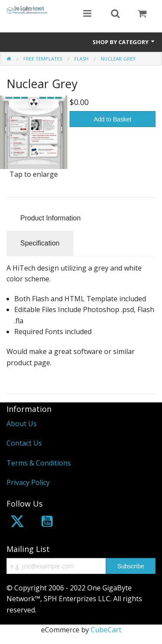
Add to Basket (113, 119)
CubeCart (106, 630)
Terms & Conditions (39, 463)
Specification (40, 243)
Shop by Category (124, 42)
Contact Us (24, 443)
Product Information (51, 218)
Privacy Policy (28, 482)
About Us (22, 424)
